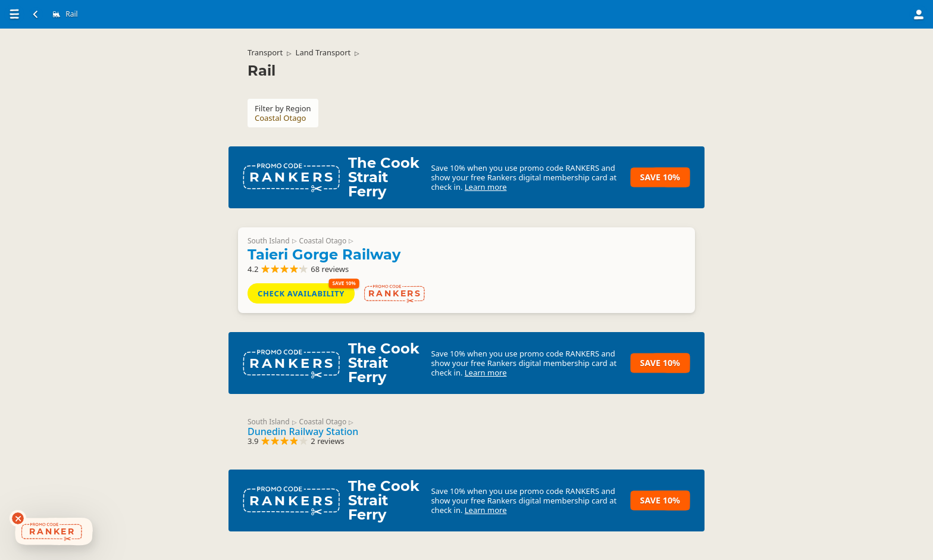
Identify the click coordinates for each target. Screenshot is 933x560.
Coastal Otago (323, 241)
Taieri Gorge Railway (324, 254)
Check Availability (301, 293)
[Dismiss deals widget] (18, 518)
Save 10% (660, 177)
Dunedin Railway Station (303, 431)
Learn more (486, 187)
